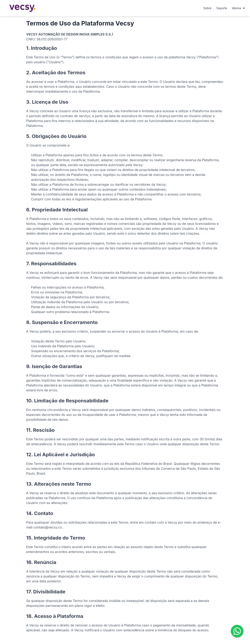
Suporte (222, 8)
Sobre (207, 8)
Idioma (237, 8)
